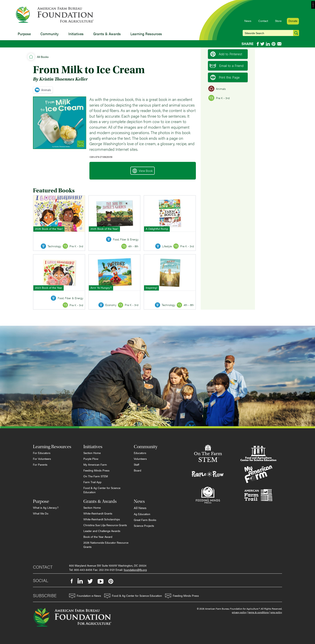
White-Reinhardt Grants (98, 513)
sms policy (276, 612)
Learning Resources (146, 34)
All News (140, 508)
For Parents (40, 464)
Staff (137, 464)
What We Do (41, 513)
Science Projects (144, 526)
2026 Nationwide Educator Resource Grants (106, 545)
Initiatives (76, 34)
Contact (263, 21)
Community (50, 34)
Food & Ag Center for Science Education (102, 490)
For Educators (42, 453)
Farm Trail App (92, 482)
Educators (140, 453)
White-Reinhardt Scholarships (102, 519)
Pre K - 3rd (219, 98)
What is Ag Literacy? (46, 507)
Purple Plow (91, 459)
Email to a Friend (227, 66)
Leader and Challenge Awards (102, 531)
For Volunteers (42, 459)
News (248, 21)
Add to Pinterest (226, 54)
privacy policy (239, 612)
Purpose (24, 34)
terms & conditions (259, 612)
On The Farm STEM (96, 476)
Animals (43, 90)
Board (138, 470)
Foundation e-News (85, 596)
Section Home (92, 453)
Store (278, 21)
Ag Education (142, 514)
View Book (143, 171)
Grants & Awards (107, 34)
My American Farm (95, 464)
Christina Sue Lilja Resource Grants (105, 525)
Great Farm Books (145, 520)
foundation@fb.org (135, 570)
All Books (43, 57)
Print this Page (225, 77)
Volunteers (140, 459)
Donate (293, 21)
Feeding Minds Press (96, 470)
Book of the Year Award (98, 537)
